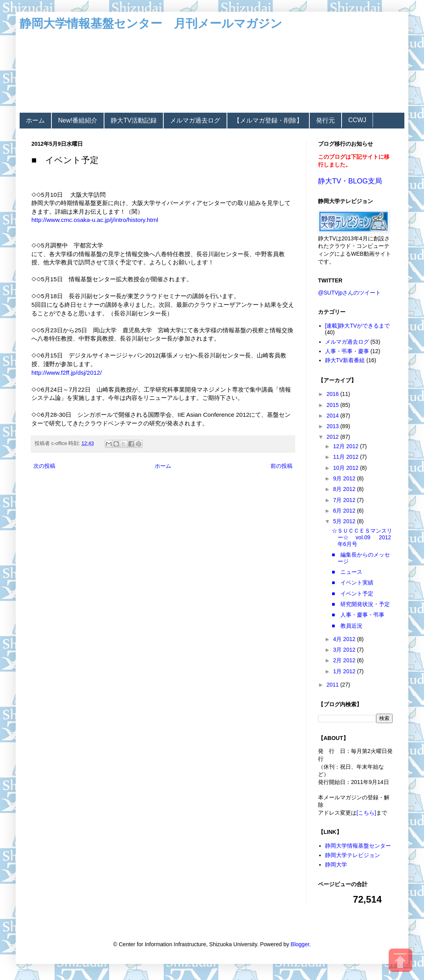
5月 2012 (345, 521)
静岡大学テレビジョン (353, 855)
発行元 (325, 120)
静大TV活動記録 (133, 120)
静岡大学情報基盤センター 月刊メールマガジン (151, 23)
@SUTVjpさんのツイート (349, 293)
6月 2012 (345, 511)
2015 (334, 405)
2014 (334, 416)
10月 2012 (346, 468)
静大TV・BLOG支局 (350, 181)
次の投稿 (44, 466)
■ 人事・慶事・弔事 (358, 615)
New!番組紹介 (78, 120)
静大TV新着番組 (345, 360)
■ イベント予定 (353, 593)
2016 (334, 394)
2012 (334, 437)
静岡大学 (336, 865)
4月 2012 (345, 639)
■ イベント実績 (353, 583)
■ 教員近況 (347, 626)
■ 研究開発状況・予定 (361, 604)
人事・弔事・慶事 (347, 351)
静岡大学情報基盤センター (358, 846)
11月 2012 (346, 457)
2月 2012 (345, 660)
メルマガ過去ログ (195, 120)
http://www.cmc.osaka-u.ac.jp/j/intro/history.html (95, 220)
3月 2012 (345, 650)
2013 (334, 426)
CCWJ (357, 120)
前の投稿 (281, 466)
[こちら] (366, 813)
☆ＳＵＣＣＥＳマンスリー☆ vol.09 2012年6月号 (362, 537)
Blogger (300, 944)
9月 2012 (345, 478)
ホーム (35, 120)
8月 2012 (345, 489)
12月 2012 (346, 446)
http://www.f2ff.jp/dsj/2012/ (67, 373)
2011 (334, 685)
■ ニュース (347, 572)
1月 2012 (345, 671)
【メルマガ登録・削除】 (268, 120)
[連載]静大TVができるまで (358, 326)
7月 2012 (345, 500)
